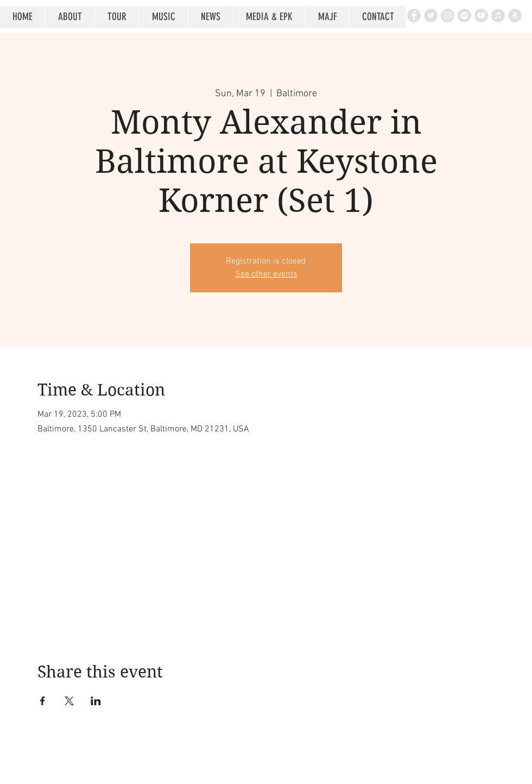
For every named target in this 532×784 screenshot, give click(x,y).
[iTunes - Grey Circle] (498, 15)
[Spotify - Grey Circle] (464, 15)
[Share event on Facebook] (43, 701)
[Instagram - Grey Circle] (448, 15)
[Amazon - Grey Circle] (515, 15)
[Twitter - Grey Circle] (431, 15)
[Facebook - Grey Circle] (414, 15)
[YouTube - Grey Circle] (481, 15)
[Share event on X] (69, 701)
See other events (266, 274)
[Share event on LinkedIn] (96, 701)
